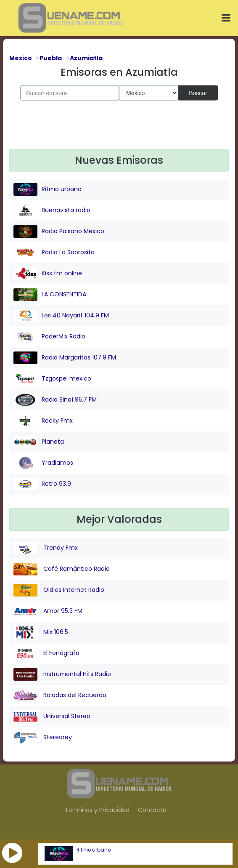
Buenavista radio (52, 210)
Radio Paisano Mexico (59, 232)
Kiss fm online (48, 274)
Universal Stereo (52, 716)
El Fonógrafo (46, 653)
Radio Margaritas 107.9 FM (65, 358)
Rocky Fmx (43, 421)
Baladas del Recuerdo (60, 695)
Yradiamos (43, 463)
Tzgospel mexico (52, 379)
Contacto (152, 810)
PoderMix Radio (49, 337)
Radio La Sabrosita (54, 253)
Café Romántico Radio (62, 569)
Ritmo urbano (94, 850)
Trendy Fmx (46, 548)
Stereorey (43, 738)
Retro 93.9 (42, 484)
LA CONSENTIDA (50, 295)
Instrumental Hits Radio (62, 674)
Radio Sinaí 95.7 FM (55, 400)
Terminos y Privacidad (97, 810)
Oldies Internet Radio (59, 590)
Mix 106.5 (41, 632)
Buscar (198, 93)
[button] (12, 853)
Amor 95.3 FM (48, 611)
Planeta (39, 442)
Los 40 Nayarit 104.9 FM (61, 316)
